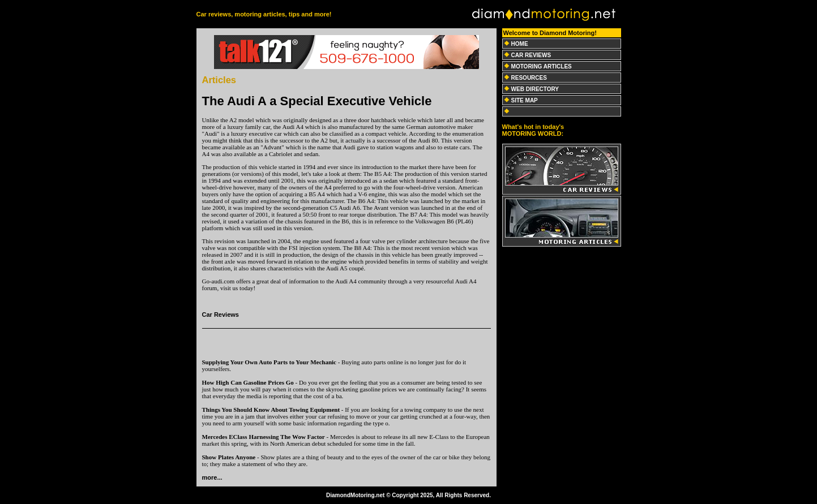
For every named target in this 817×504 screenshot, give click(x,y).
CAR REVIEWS (531, 55)
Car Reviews (221, 315)
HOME (520, 44)
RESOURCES (529, 78)
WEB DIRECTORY (535, 89)
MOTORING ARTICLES (542, 66)
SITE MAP (525, 100)
